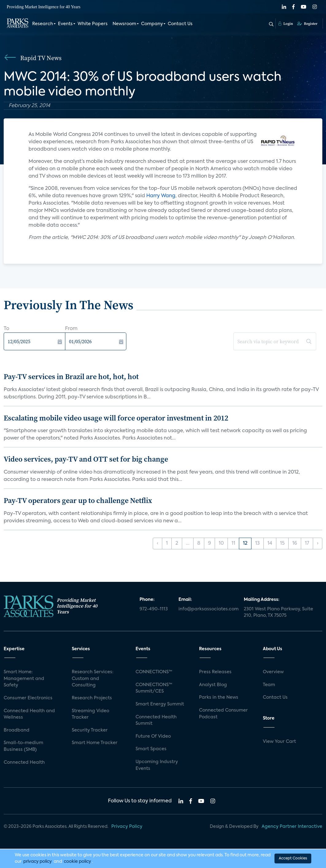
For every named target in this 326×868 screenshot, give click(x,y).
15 (282, 543)
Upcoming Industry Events (157, 765)
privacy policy (38, 862)
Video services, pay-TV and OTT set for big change (86, 459)
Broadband (17, 730)
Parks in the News (219, 697)
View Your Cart (279, 742)
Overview (273, 672)
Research (43, 24)
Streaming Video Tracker (90, 714)
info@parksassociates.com (207, 609)
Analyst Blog (213, 685)
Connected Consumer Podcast (223, 714)
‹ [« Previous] (157, 543)
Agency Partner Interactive (292, 827)
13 (257, 543)
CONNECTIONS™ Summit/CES (154, 688)
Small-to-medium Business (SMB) (23, 746)
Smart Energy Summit (160, 704)
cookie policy (77, 862)
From (71, 329)
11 (233, 543)
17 (307, 543)
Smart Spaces (151, 749)
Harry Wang (161, 196)
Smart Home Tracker (95, 743)
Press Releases (215, 672)
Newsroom (124, 24)
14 (270, 543)
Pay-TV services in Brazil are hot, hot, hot (71, 376)
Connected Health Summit (156, 720)
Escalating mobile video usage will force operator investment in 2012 (116, 418)
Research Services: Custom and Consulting (93, 679)
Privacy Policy (127, 827)
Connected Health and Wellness (29, 714)
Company (152, 24)
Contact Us (180, 24)
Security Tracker (90, 730)
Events (65, 24)
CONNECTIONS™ (154, 672)
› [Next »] (318, 543)
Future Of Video (153, 736)
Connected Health (24, 762)
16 (295, 543)
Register (307, 24)
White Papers (93, 24)
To (6, 329)
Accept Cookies (293, 858)
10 (221, 543)
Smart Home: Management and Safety (24, 679)
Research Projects (92, 698)
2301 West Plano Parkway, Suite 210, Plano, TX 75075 (278, 613)
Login (286, 24)
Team (269, 685)
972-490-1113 (154, 609)
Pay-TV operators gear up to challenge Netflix (78, 500)
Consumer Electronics (28, 698)
